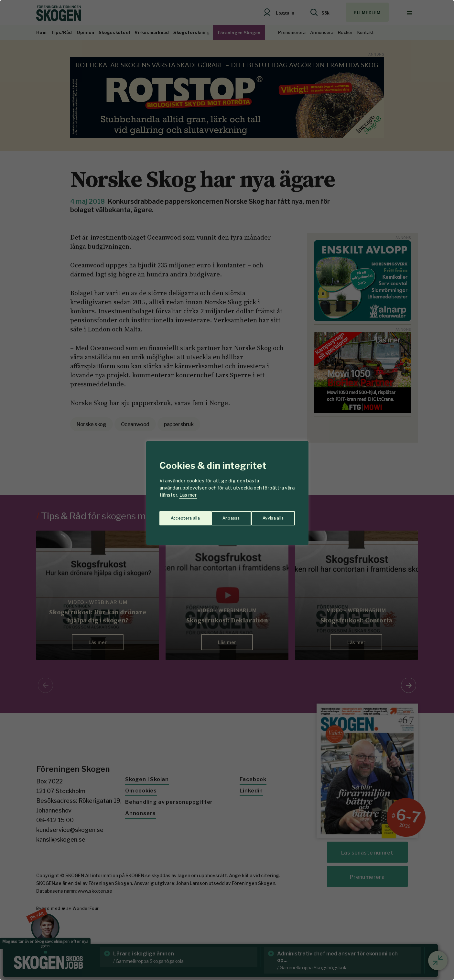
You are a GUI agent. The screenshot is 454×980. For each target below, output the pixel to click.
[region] (227, 490)
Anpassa (178, 515)
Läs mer (188, 495)
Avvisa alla (220, 515)
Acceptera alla (270, 515)
